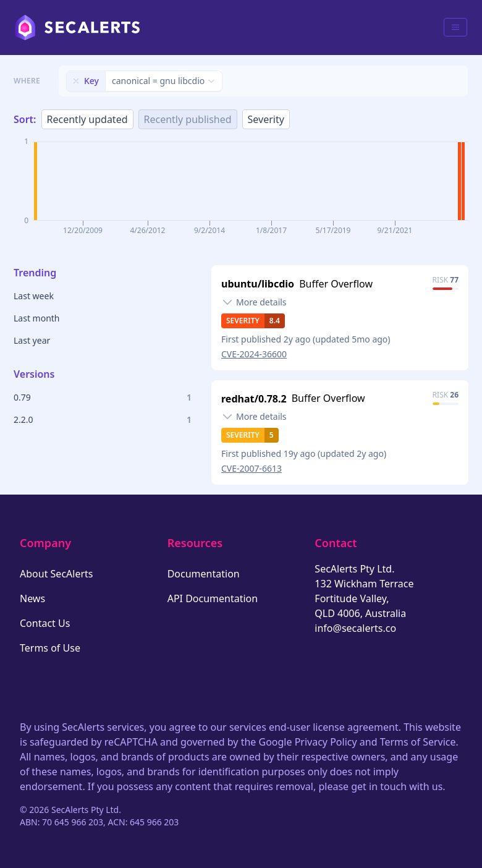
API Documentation (213, 598)
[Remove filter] (76, 81)
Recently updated (87, 119)
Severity (266, 119)
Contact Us (45, 623)
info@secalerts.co (355, 628)
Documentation (204, 574)
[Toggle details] (254, 302)
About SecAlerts (56, 574)
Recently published (188, 119)
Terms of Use (50, 648)
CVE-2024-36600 (254, 354)
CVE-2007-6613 (252, 468)
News (32, 598)
